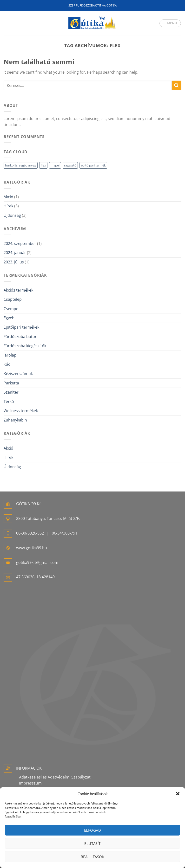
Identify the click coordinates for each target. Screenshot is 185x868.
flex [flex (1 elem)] (43, 165)
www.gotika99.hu (32, 548)
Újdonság (12, 215)
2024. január (15, 253)
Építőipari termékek (21, 327)
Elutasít (92, 843)
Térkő (9, 402)
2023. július (14, 262)
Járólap (10, 355)
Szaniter (11, 392)
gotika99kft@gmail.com (37, 562)
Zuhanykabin (15, 420)
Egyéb (9, 318)
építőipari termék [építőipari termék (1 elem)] (93, 165)
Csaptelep (13, 299)
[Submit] (177, 85)
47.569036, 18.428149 (35, 577)
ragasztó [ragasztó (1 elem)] (70, 165)
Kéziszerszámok (18, 374)
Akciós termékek (18, 290)
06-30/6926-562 (30, 533)
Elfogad (92, 830)
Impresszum (30, 783)
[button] (178, 794)
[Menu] (170, 23)
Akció (8, 197)
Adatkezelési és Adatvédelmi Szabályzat (55, 777)
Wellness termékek (21, 411)
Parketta (11, 383)
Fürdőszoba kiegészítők (25, 346)
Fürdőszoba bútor (20, 337)
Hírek (8, 206)
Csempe (11, 309)
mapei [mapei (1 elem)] (55, 165)
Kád (7, 364)
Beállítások (92, 857)
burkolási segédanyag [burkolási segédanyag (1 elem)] (21, 165)
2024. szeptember (20, 243)
